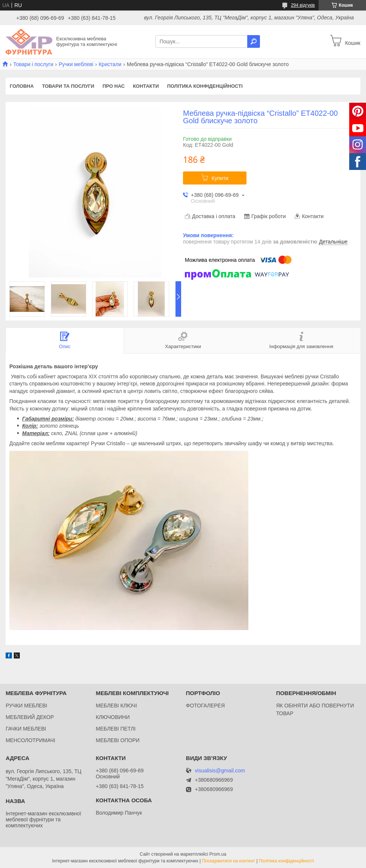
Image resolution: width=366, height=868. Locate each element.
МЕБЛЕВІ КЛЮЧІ (116, 706)
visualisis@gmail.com (220, 771)
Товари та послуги (68, 86)
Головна (22, 86)
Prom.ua (218, 854)
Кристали (110, 64)
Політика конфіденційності (205, 86)
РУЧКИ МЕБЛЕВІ (26, 706)
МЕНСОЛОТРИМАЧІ (30, 740)
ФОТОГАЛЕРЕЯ (205, 706)
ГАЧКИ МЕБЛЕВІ (26, 729)
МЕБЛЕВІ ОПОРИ (117, 740)
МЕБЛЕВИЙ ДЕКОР (30, 717)
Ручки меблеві (76, 64)
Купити (220, 178)
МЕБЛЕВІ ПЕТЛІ (116, 729)
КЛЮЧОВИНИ (113, 717)
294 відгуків (303, 5)
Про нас (113, 86)
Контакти (146, 86)
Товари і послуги (33, 64)
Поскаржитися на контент (229, 861)
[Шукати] (254, 41)
